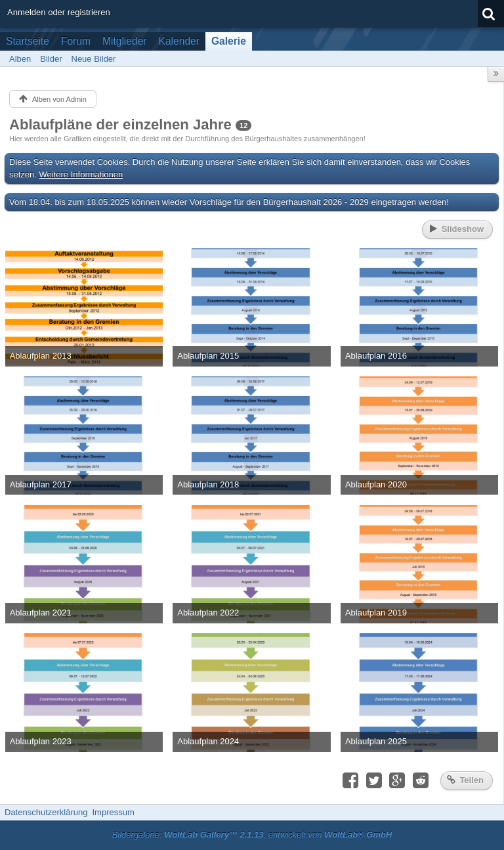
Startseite (28, 41)
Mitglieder (125, 41)
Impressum (113, 812)
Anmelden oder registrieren (59, 12)
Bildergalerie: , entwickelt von (252, 835)
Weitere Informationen (81, 174)
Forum (76, 41)
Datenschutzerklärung (46, 812)
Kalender (179, 41)
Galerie (229, 41)
